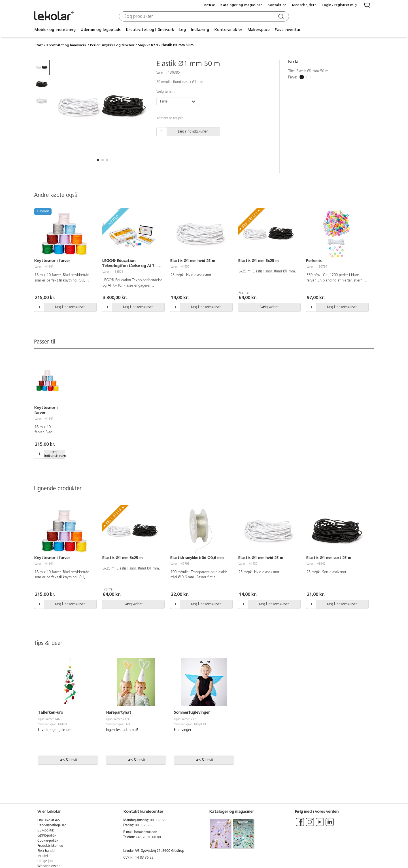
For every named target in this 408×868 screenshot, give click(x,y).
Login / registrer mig (339, 5)
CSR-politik (46, 831)
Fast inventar (288, 30)
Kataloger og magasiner (241, 5)
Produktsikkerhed (50, 846)
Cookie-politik (48, 841)
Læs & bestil (68, 760)
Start (39, 45)
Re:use (210, 5)
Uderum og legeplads (101, 30)
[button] (98, 160)
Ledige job (45, 861)
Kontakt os (277, 5)
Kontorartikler (228, 30)
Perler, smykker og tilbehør (112, 45)
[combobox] (203, 16)
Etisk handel (46, 851)
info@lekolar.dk (145, 832)
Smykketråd (148, 45)
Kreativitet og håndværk (150, 30)
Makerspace (259, 30)
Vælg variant (165, 92)
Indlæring (200, 30)
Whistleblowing (49, 866)
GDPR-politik (47, 836)
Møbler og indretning (55, 30)
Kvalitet (43, 856)
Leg (182, 30)
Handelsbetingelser (52, 826)
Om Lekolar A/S (49, 820)
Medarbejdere (304, 5)
